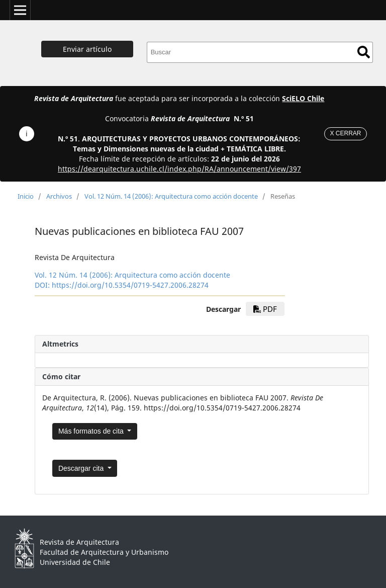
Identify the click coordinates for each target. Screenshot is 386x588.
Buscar (364, 52)
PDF (265, 309)
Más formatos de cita (92, 431)
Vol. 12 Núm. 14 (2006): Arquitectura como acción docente (171, 196)
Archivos (59, 196)
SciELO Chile (303, 98)
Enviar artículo (87, 49)
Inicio (26, 196)
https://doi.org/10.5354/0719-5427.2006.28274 (130, 285)
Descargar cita (82, 468)
